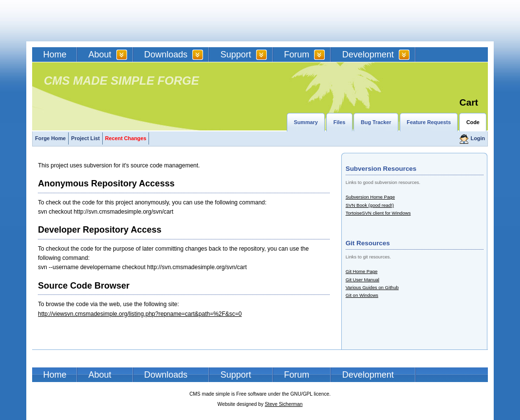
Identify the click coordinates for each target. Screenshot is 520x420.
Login (478, 138)
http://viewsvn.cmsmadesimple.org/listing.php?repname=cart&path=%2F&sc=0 (140, 314)
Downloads (166, 55)
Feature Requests (429, 122)
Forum (297, 55)
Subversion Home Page (370, 197)
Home (55, 55)
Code (473, 122)
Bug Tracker (376, 122)
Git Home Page (362, 271)
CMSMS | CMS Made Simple (102, 21)
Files (340, 122)
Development (368, 55)
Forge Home (50, 138)
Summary (306, 122)
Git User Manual (362, 280)
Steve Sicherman (284, 404)
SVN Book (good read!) (370, 205)
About (100, 55)
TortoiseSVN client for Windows (378, 213)
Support (236, 55)
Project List (85, 138)
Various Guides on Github (372, 287)
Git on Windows (362, 295)
